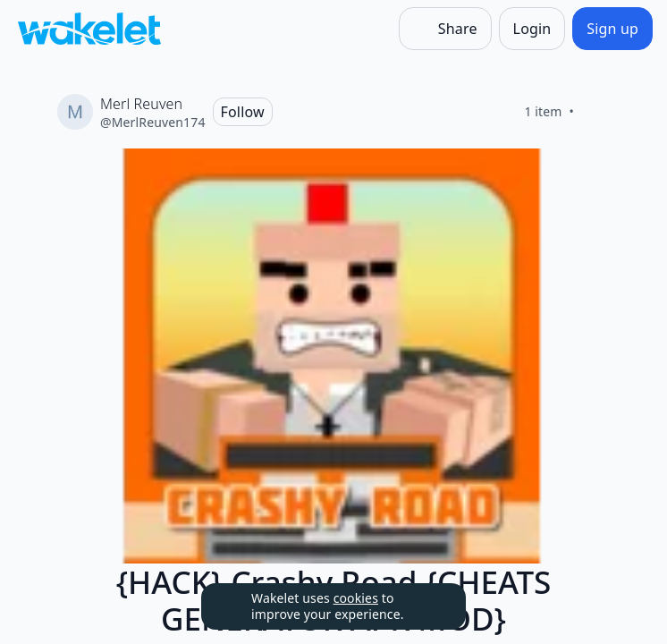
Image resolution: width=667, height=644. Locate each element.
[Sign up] (612, 29)
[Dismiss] (430, 606)
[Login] (532, 29)
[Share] (445, 29)
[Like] (595, 112)
